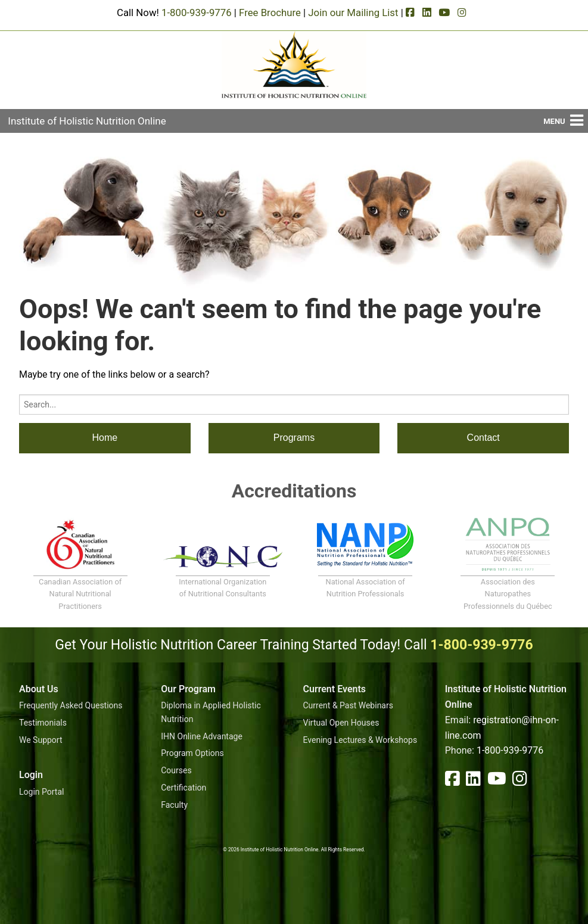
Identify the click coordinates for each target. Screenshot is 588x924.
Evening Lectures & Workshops (360, 740)
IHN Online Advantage (202, 736)
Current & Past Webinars (348, 705)
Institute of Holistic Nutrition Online (87, 121)
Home (105, 438)
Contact (483, 438)
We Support (41, 740)
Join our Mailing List (353, 13)
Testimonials (43, 723)
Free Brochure (270, 13)
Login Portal (41, 792)
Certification (183, 788)
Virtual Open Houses (341, 723)
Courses (176, 770)
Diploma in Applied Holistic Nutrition (211, 712)
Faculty (174, 805)
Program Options (192, 753)
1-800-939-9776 (197, 13)
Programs (294, 438)
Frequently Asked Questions (71, 705)
